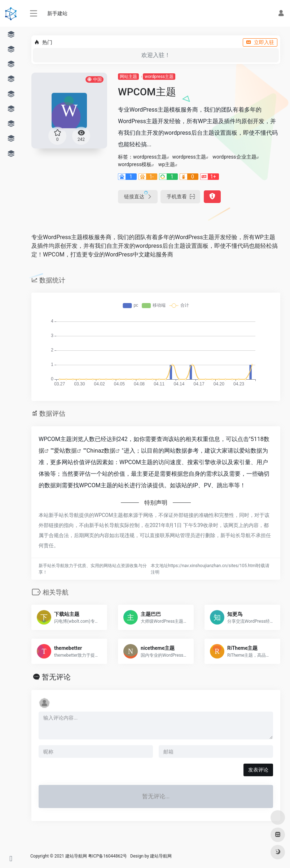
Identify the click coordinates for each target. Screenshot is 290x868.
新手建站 (57, 13)
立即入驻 (260, 42)
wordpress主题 (159, 77)
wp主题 (167, 164)
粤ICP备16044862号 (108, 856)
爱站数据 (65, 451)
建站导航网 (161, 856)
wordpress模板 (135, 164)
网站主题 (128, 77)
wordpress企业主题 (234, 157)
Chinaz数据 (101, 451)
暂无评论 (56, 677)
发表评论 (258, 770)
